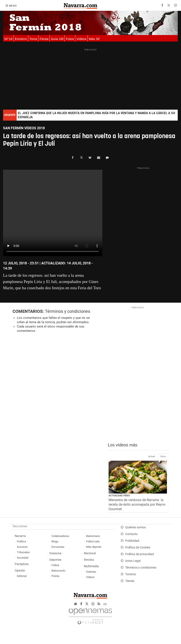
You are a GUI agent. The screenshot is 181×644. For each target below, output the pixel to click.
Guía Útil (57, 39)
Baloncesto (58, 571)
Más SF (95, 39)
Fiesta (44, 39)
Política (21, 541)
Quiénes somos (135, 527)
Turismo (131, 574)
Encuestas (58, 547)
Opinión (20, 571)
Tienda (130, 581)
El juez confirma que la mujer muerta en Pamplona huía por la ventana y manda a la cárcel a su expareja (96, 115)
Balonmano (93, 536)
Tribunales (23, 552)
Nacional (90, 553)
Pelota (55, 576)
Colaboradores (60, 536)
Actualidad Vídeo (119, 496)
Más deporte (94, 547)
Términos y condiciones (68, 311)
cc (105, 604)
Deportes (55, 560)
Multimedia (91, 566)
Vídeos (81, 39)
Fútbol (55, 565)
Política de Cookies (138, 547)
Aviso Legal (133, 561)
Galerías (91, 572)
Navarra (20, 536)
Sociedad (23, 558)
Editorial (22, 576)
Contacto (131, 534)
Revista (89, 560)
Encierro (21, 39)
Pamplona (22, 564)
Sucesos (22, 547)
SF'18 (8, 39)
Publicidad (132, 541)
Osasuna (55, 553)
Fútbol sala (93, 541)
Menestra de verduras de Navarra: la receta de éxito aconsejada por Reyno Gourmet (137, 504)
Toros (33, 39)
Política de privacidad (139, 554)
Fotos (70, 39)
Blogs (55, 541)
